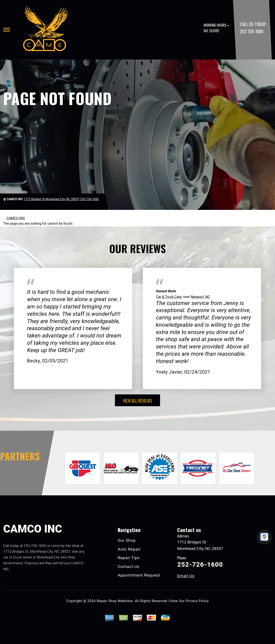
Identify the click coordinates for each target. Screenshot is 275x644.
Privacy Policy (197, 601)
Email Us (186, 576)
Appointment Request (139, 575)
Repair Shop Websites (115, 601)
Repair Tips (129, 558)
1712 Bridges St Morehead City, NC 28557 (52, 199)
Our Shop (127, 540)
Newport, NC (200, 297)
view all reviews (137, 400)
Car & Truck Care (169, 297)
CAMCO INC (16, 218)
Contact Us (129, 567)
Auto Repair (129, 549)
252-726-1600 (251, 31)
